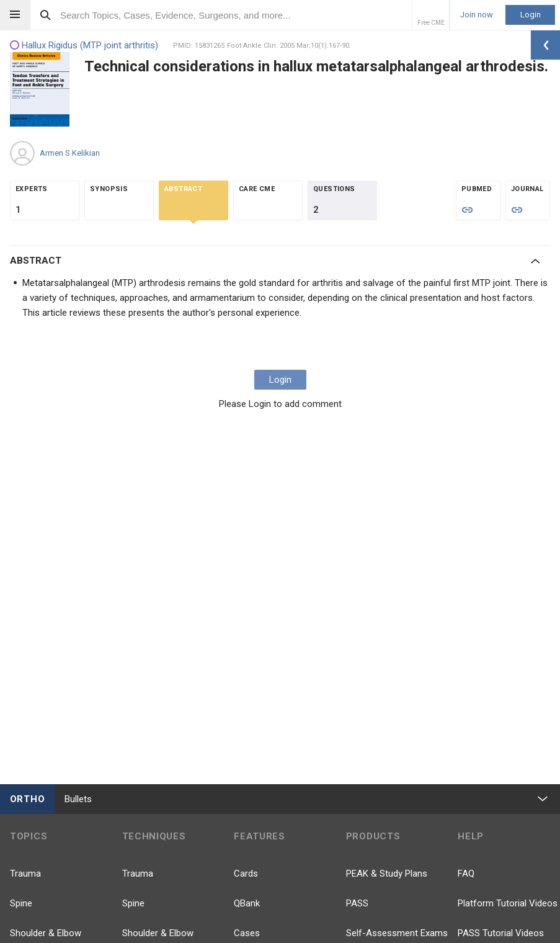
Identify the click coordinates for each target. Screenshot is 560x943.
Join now (477, 15)
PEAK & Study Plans (387, 874)
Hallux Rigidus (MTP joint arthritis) (84, 46)
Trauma (25, 874)
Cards (246, 874)
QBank (247, 903)
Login (531, 15)
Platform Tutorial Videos (508, 903)
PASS (357, 903)
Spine (21, 903)
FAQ (466, 874)
